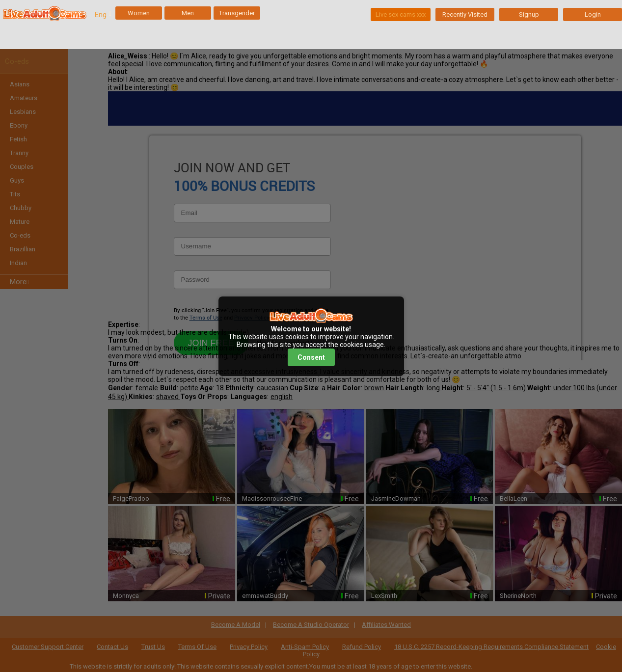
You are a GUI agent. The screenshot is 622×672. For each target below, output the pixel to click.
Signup (529, 14)
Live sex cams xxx (401, 14)
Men (188, 13)
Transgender (237, 13)
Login (593, 14)
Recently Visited (465, 14)
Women (139, 13)
